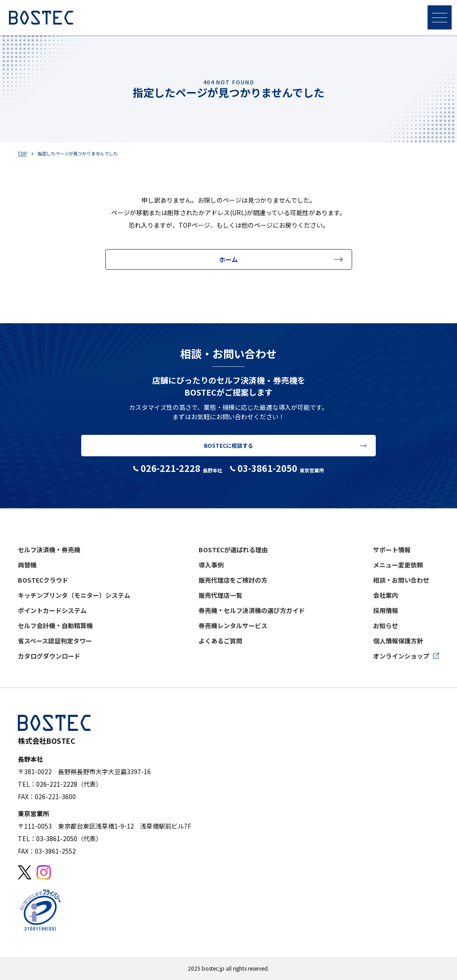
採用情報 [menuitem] (386, 610)
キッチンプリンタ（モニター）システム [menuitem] (74, 595)
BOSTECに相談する (228, 445)
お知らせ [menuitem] (386, 626)
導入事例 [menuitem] (211, 565)
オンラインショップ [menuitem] (401, 656)
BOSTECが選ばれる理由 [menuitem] (233, 550)
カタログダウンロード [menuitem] (49, 656)
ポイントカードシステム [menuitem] (52, 610)
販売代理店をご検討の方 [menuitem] (233, 580)
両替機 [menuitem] (27, 565)
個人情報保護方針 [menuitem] (398, 641)
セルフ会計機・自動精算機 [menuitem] (55, 626)
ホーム (228, 259)
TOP (22, 153)
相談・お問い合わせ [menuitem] (401, 580)
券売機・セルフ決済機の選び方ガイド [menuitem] (252, 610)
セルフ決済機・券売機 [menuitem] (49, 550)
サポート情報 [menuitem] (392, 550)
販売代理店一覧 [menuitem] (220, 595)
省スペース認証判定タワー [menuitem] (55, 641)
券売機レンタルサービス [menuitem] (233, 626)
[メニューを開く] (440, 17)
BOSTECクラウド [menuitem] (43, 580)
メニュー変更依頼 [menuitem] (398, 565)
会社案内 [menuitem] (386, 595)
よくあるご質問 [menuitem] (220, 641)
